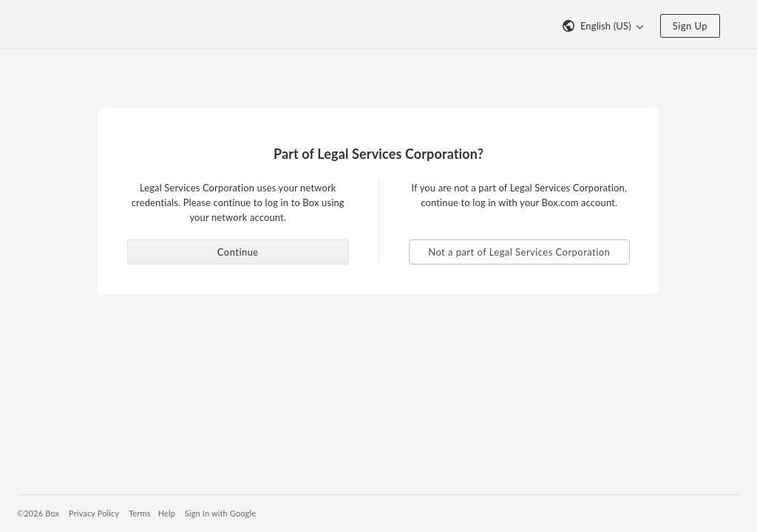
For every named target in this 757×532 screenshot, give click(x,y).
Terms (139, 513)
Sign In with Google (220, 513)
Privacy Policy (94, 513)
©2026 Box (38, 513)
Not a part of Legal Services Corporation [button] (519, 252)
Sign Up (690, 26)
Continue (238, 252)
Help (167, 513)
